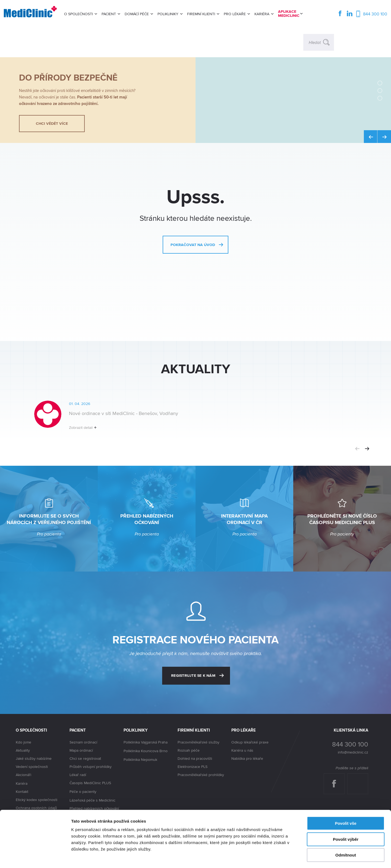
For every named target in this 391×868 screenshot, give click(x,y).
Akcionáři (23, 775)
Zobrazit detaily (287, 857)
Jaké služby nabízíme (34, 758)
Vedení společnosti (32, 767)
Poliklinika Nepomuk (140, 760)
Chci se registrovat (85, 758)
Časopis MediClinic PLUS (90, 783)
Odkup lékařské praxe (250, 742)
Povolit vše (346, 802)
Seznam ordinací (83, 742)
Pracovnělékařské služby (198, 742)
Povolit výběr (346, 818)
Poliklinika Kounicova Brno (146, 751)
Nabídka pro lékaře (247, 758)
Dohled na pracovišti (195, 758)
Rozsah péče (189, 750)
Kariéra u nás (242, 750)
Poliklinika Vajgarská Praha (146, 742)
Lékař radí (78, 775)
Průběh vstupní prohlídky (91, 767)
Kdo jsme (23, 742)
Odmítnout (346, 833)
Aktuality (23, 750)
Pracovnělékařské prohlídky (201, 775)
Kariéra (22, 783)
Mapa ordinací (81, 750)
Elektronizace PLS (193, 767)
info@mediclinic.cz (353, 752)
